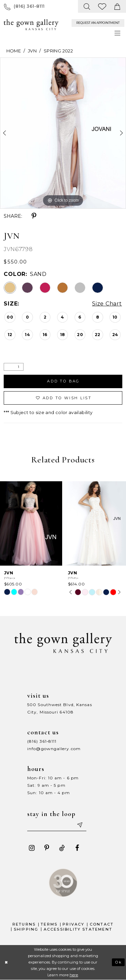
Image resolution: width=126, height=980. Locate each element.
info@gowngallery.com (54, 749)
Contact (102, 925)
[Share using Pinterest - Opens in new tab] (34, 216)
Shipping (26, 929)
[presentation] (31, 523)
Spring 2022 (58, 51)
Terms (49, 925)
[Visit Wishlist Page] (102, 6)
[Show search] (87, 6)
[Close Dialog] (6, 962)
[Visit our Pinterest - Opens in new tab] (47, 848)
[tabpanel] (63, 133)
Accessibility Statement (78, 929)
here (74, 975)
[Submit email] (80, 825)
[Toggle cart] (117, 6)
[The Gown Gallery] (31, 25)
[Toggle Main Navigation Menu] (118, 33)
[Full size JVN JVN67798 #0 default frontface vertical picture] (63, 133)
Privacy (73, 925)
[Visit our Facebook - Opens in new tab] (77, 848)
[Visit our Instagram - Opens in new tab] (32, 848)
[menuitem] (24, 6)
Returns (24, 925)
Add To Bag (64, 381)
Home (14, 51)
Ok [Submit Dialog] (119, 962)
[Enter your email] (57, 825)
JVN (32, 51)
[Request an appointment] (98, 23)
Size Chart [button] (107, 304)
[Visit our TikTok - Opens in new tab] (62, 848)
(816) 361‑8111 (42, 741)
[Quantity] (14, 367)
